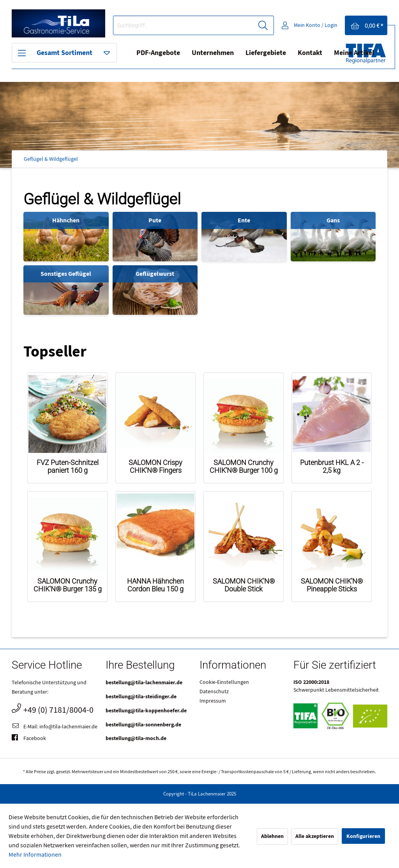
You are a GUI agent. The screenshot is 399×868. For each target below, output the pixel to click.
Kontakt (310, 53)
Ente (244, 220)
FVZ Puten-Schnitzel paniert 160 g (68, 467)
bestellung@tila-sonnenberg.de (143, 725)
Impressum (213, 701)
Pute (155, 220)
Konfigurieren (363, 836)
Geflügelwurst (155, 274)
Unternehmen (213, 53)
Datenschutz (214, 692)
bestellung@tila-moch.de (136, 738)
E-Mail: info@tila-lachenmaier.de (55, 727)
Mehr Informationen (35, 855)
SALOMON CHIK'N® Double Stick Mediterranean (244, 585)
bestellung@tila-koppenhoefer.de (146, 711)
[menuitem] (193, 25)
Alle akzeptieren (315, 836)
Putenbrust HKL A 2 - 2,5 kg (332, 467)
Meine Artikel (354, 53)
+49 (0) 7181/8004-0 (53, 709)
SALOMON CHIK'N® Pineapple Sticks (332, 585)
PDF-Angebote (158, 53)
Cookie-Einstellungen (224, 682)
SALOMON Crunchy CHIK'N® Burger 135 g (68, 585)
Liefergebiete (266, 53)
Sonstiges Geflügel (66, 274)
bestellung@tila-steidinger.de (141, 697)
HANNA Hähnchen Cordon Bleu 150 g (155, 585)
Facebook (29, 739)
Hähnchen (66, 220)
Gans (333, 220)
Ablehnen (272, 836)
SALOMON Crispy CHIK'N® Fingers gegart (155, 467)
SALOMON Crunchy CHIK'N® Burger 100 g (244, 467)
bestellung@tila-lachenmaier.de (144, 683)
